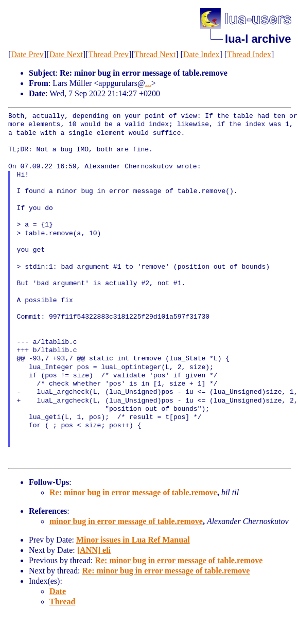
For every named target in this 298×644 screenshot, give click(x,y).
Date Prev (27, 54)
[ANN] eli (94, 550)
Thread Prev (108, 54)
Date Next (66, 54)
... (148, 83)
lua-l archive (258, 39)
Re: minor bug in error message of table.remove (133, 492)
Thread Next (155, 54)
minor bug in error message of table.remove (126, 521)
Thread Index (249, 54)
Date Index (201, 54)
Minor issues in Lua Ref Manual (133, 540)
